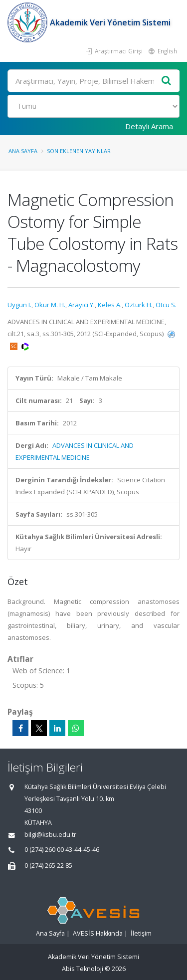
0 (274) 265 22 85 (48, 866)
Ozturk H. (139, 305)
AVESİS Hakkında (98, 933)
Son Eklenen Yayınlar (79, 151)
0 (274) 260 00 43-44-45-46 (62, 850)
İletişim (141, 933)
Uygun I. (19, 305)
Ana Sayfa (23, 151)
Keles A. (110, 305)
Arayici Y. (82, 305)
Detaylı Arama (149, 126)
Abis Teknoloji (83, 969)
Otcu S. (166, 305)
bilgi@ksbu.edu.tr (50, 835)
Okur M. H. (50, 305)
